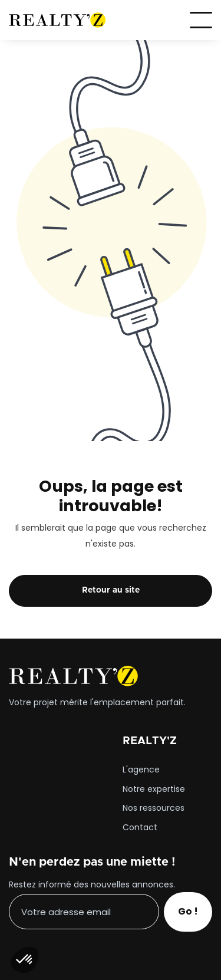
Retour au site (111, 590)
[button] (201, 20)
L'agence (141, 770)
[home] (57, 20)
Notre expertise (154, 790)
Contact (140, 828)
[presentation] (98, 955)
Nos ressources (154, 808)
